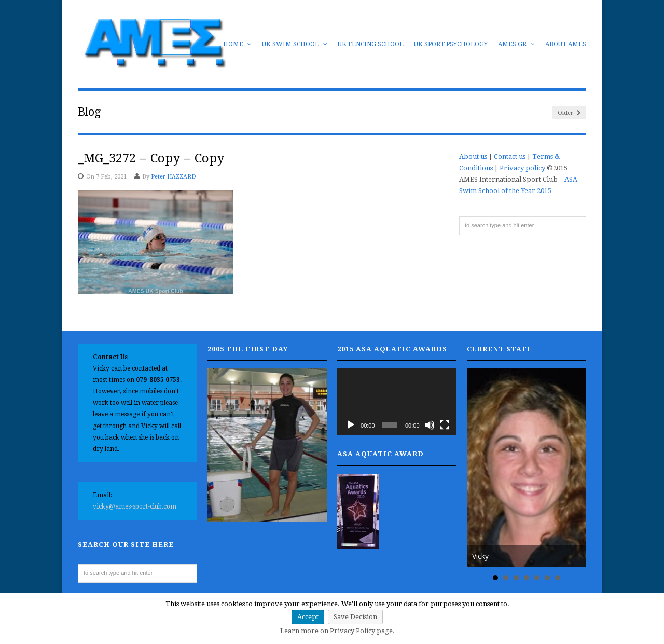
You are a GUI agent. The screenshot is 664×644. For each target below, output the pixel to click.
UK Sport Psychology (451, 44)
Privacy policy (522, 168)
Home (237, 44)
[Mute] (430, 425)
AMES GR (516, 44)
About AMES (566, 44)
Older (569, 113)
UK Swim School (295, 44)
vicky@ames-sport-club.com (135, 506)
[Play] (351, 425)
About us (473, 156)
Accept (308, 617)
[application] (397, 402)
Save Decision (355, 617)
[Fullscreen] (445, 425)
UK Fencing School (371, 44)
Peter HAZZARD (174, 177)
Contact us (510, 156)
